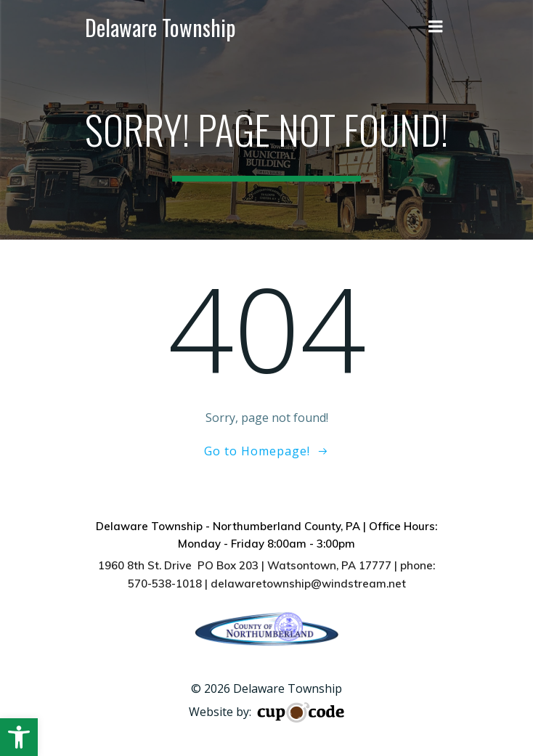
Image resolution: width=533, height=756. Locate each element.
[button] (19, 737)
